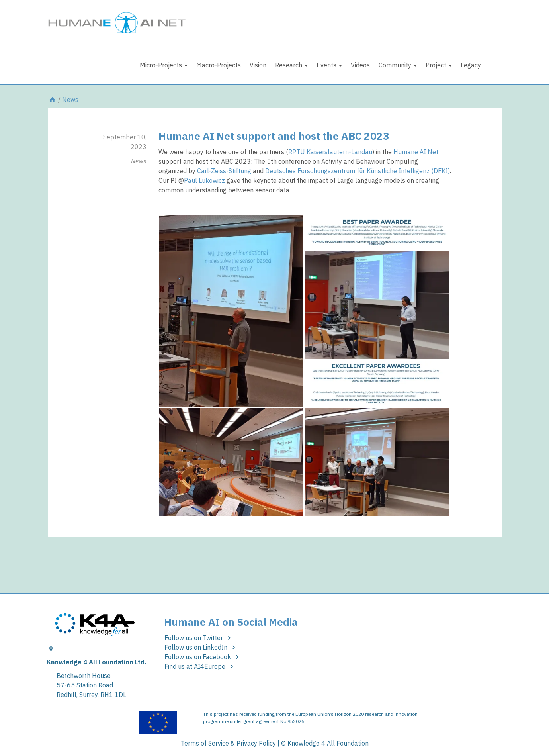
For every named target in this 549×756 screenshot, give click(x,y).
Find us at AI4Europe (200, 666)
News (70, 100)
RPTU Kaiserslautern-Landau (330, 152)
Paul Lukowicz (204, 180)
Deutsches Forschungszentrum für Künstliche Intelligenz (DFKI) (358, 171)
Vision (258, 65)
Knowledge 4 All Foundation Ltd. (97, 662)
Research (291, 65)
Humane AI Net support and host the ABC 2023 (274, 136)
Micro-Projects (164, 65)
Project (439, 65)
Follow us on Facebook (203, 657)
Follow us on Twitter (199, 638)
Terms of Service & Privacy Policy (228, 743)
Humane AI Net (416, 152)
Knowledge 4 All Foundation (328, 743)
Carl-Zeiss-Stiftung (224, 171)
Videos (360, 65)
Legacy (471, 65)
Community (398, 65)
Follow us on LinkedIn (201, 647)
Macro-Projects (219, 65)
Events (329, 65)
